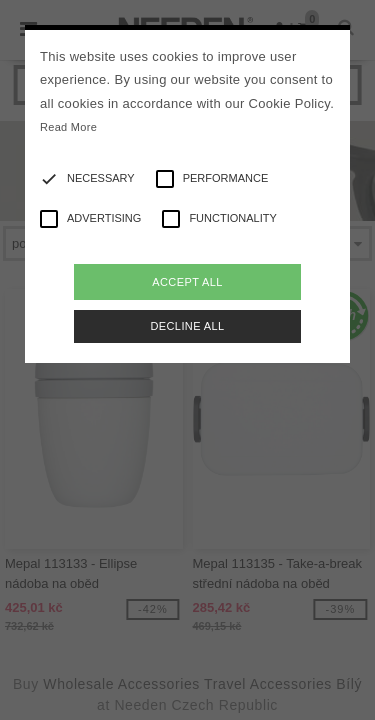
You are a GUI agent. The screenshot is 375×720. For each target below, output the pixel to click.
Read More (68, 127)
